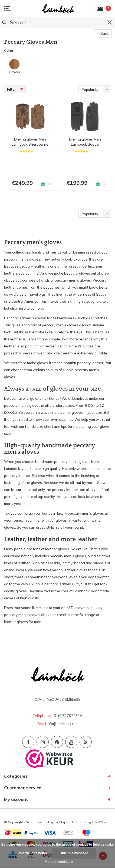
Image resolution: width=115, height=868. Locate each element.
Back (103, 33)
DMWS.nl (99, 822)
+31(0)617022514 (67, 716)
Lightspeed (64, 822)
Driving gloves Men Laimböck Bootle (85, 142)
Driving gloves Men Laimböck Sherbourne (30, 142)
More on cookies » (59, 862)
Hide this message (74, 853)
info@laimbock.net (62, 724)
